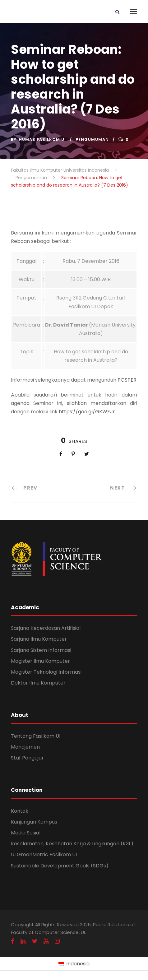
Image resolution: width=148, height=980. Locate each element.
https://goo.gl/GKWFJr (87, 412)
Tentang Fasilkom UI (36, 736)
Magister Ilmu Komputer (40, 661)
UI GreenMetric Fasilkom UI (44, 855)
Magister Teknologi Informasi (46, 672)
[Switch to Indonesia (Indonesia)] (74, 964)
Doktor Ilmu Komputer (38, 683)
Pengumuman (92, 139)
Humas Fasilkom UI (42, 139)
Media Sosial (26, 833)
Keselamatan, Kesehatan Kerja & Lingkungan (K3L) (72, 844)
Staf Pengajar (27, 758)
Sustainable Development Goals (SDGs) (60, 866)
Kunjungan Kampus (34, 822)
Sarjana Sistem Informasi (41, 650)
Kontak (20, 811)
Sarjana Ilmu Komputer (39, 639)
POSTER (127, 380)
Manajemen (25, 747)
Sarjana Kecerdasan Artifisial (46, 628)
